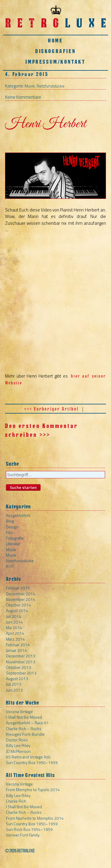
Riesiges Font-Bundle (25, 734)
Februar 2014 (18, 645)
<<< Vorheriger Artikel (52, 409)
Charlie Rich (16, 801)
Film (9, 532)
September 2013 (21, 673)
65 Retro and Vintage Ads (28, 757)
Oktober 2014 (18, 605)
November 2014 (21, 599)
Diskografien (55, 51)
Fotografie (15, 538)
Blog (10, 521)
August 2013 (17, 678)
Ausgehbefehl (18, 515)
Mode (11, 549)
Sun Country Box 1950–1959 (32, 762)
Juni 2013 (14, 690)
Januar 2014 (16, 650)
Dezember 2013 (21, 656)
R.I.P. (10, 566)
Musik (30, 86)
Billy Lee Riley (18, 745)
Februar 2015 (18, 588)
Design (12, 527)
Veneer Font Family (23, 835)
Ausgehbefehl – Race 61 (27, 723)
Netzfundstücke (51, 86)
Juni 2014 (14, 622)
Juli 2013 (14, 684)
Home (55, 40)
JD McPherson (18, 751)
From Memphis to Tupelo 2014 (33, 790)
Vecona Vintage (19, 711)
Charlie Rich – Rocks (24, 729)
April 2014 (15, 633)
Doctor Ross (17, 740)
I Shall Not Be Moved (24, 717)
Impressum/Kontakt (55, 62)
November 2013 (21, 662)
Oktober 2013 (18, 667)
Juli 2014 (14, 616)
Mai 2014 (14, 628)
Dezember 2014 (21, 594)
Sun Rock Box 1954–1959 (29, 829)
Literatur (13, 544)
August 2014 (17, 610)
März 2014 (15, 639)
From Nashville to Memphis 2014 (35, 818)
